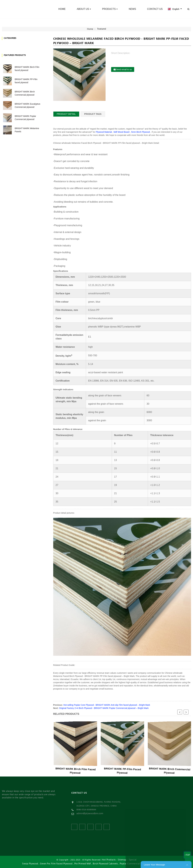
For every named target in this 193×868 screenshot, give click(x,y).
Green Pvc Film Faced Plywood (56, 864)
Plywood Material (104, 132)
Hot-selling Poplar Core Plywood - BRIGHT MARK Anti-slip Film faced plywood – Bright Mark (107, 705)
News (132, 9)
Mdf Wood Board (122, 132)
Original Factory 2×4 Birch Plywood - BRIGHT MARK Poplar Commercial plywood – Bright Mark (104, 708)
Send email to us (124, 69)
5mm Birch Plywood (141, 132)
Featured (102, 29)
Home (62, 9)
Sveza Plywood (30, 864)
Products (110, 9)
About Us (84, 9)
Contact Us (155, 9)
